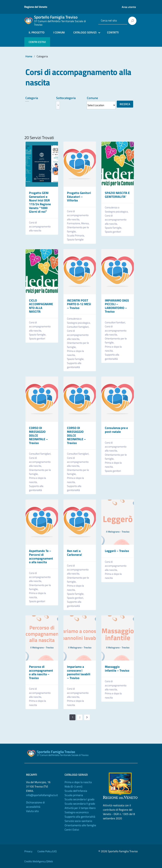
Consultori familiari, (115, 322)
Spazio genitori (113, 232)
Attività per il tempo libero (80, 808)
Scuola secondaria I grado (79, 799)
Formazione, (74, 223)
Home (29, 56)
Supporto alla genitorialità (74, 365)
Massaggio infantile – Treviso (117, 669)
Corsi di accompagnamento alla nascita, (78, 215)
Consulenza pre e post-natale (116, 430)
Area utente (129, 7)
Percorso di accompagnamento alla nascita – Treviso (41, 672)
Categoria (32, 98)
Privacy (28, 851)
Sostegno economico (77, 812)
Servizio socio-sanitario (78, 821)
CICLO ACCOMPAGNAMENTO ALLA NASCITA (41, 306)
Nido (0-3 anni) (73, 786)
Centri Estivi (72, 830)
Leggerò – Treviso (117, 551)
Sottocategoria (66, 98)
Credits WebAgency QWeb (39, 861)
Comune (92, 98)
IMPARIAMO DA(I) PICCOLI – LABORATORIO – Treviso (117, 306)
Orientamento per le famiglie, (78, 229)
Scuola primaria (74, 795)
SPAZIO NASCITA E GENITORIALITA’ (117, 195)
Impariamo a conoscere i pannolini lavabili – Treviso (79, 672)
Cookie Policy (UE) (47, 851)
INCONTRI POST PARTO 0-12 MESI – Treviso (79, 304)
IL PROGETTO (37, 32)
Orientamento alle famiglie (80, 825)
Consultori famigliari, (78, 327)
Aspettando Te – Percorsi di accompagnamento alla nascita (41, 556)
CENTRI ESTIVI (37, 42)
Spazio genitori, (76, 598)
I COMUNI (59, 32)
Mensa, (85, 223)
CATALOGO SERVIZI (85, 32)
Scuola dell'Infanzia (76, 791)
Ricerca (125, 104)
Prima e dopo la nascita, (75, 353)
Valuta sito (32, 811)
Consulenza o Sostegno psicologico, (117, 209)
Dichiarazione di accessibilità (35, 805)
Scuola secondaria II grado (80, 804)
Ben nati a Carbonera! (74, 553)
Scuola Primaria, (76, 235)
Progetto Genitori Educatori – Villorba (79, 197)
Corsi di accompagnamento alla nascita (40, 227)
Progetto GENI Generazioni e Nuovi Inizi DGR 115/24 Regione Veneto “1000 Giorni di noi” (40, 202)
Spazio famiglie (75, 239)
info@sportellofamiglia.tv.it (42, 795)
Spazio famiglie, (114, 228)
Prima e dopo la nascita (113, 576)
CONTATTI (113, 32)
